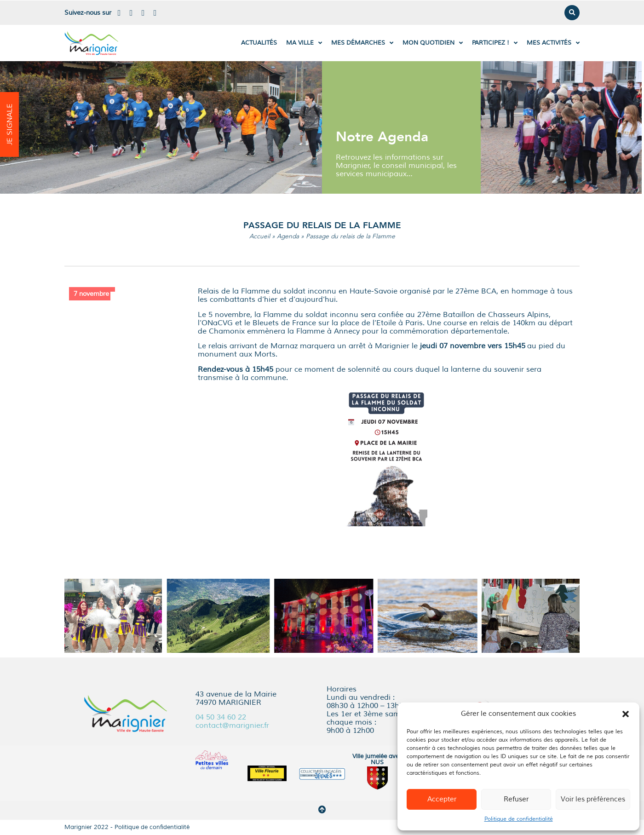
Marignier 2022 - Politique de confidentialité (127, 827)
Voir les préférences (593, 799)
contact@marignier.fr (232, 726)
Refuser (516, 799)
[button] (626, 714)
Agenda (288, 236)
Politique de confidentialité (519, 819)
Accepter (442, 799)
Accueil (260, 236)
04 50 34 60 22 (221, 717)
